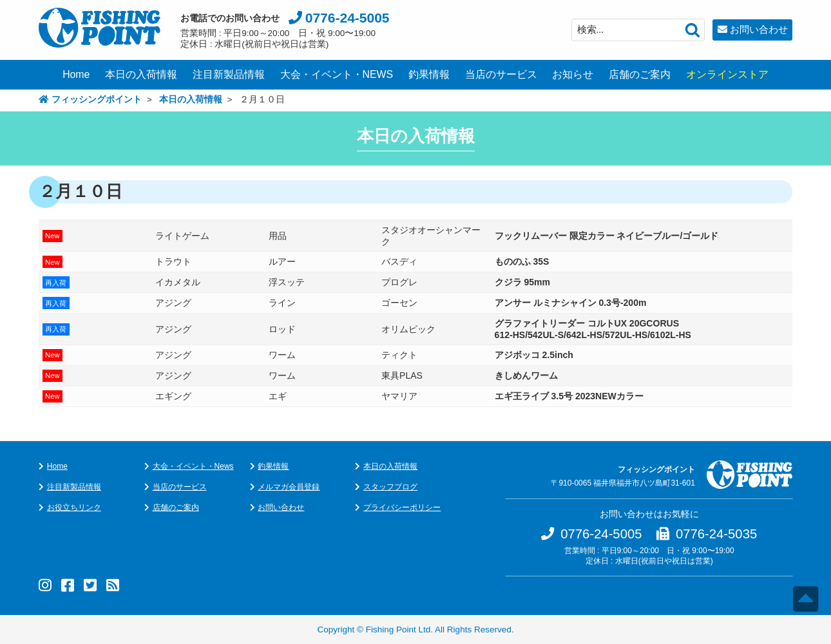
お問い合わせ (759, 29)
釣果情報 (429, 74)
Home (76, 74)
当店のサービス (501, 74)
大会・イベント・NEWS (337, 74)
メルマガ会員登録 (289, 487)
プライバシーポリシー (402, 507)
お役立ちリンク (74, 507)
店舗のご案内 (640, 74)
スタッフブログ (390, 487)
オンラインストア (727, 74)
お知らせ (573, 74)
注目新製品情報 (229, 74)
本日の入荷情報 (141, 74)
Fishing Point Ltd (398, 630)
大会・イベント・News (193, 466)
